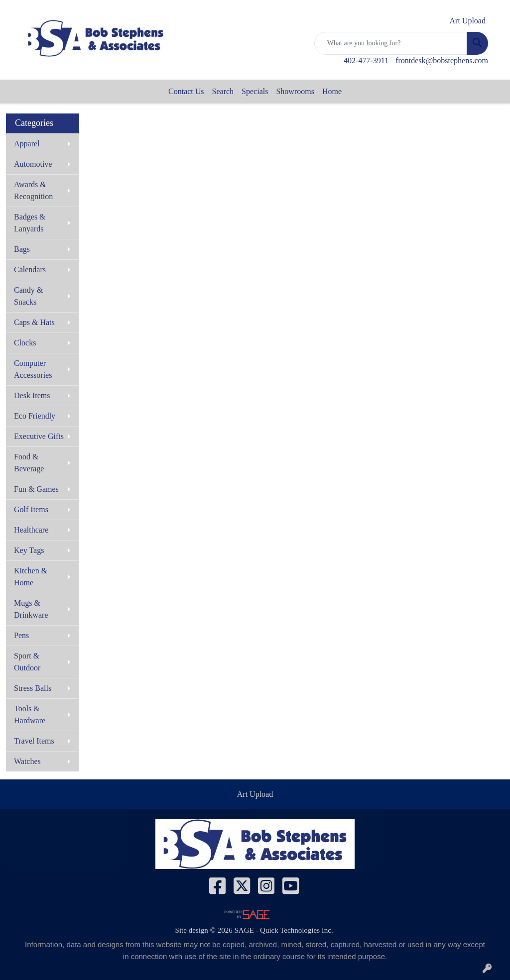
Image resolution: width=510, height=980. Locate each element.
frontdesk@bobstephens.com (442, 60)
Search (223, 91)
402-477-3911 (366, 60)
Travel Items (34, 741)
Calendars (30, 270)
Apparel (27, 144)
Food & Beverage (29, 463)
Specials (255, 91)
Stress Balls (33, 688)
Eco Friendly (35, 416)
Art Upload (255, 794)
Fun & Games (36, 489)
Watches (27, 761)
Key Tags (29, 550)
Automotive (33, 164)
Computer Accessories (33, 369)
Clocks (25, 343)
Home (332, 91)
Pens (21, 635)
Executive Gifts (39, 436)
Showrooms (295, 91)
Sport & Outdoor (27, 662)
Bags (22, 249)
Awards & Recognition (33, 190)
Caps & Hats (34, 322)
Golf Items (31, 509)
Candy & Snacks (28, 296)
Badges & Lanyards (30, 223)
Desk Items (32, 395)
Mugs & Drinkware (31, 609)
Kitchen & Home (31, 577)
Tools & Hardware (30, 714)
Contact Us (186, 91)
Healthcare (31, 530)
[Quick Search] (391, 43)
